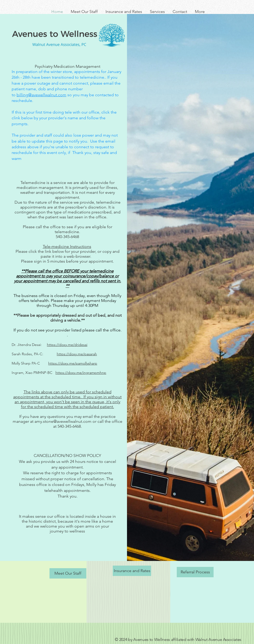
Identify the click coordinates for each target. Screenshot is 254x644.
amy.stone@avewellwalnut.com (63, 421)
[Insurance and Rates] (132, 571)
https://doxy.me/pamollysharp (73, 363)
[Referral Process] (195, 572)
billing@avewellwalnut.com (41, 95)
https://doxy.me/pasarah (77, 354)
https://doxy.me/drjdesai (67, 345)
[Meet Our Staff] (68, 573)
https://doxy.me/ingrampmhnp (81, 373)
